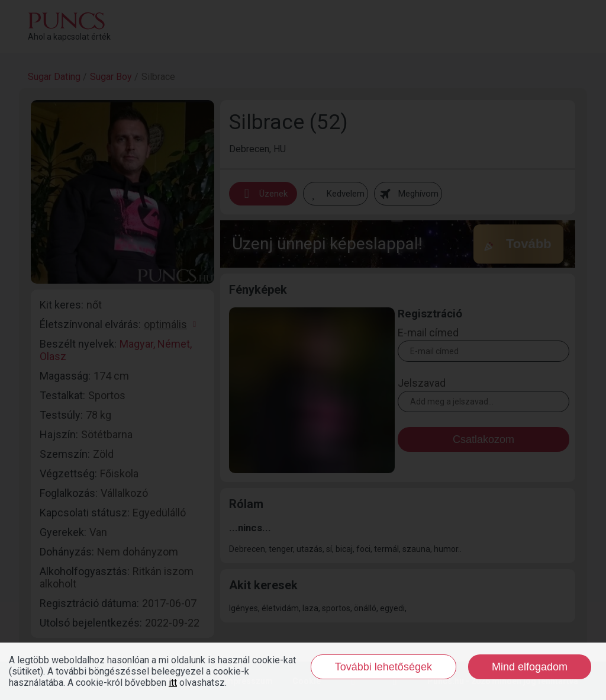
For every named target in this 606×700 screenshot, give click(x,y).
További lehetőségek (383, 667)
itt (173, 683)
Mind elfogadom (530, 667)
